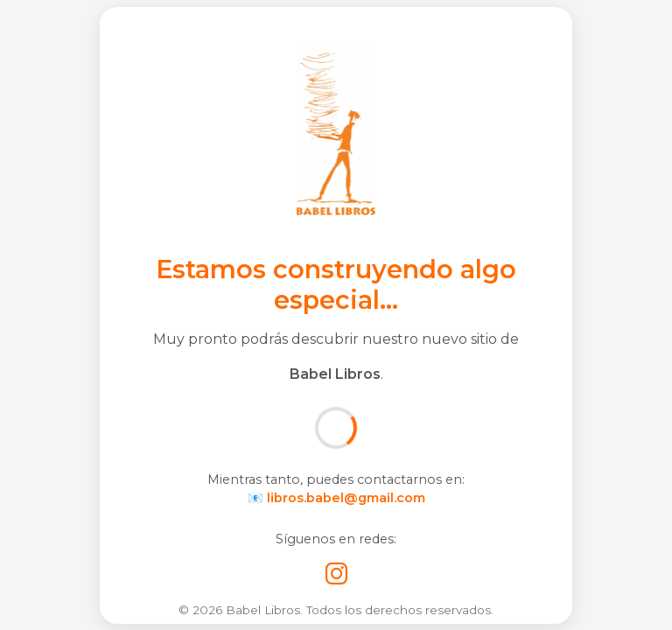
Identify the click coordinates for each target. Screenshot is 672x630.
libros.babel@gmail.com (346, 498)
